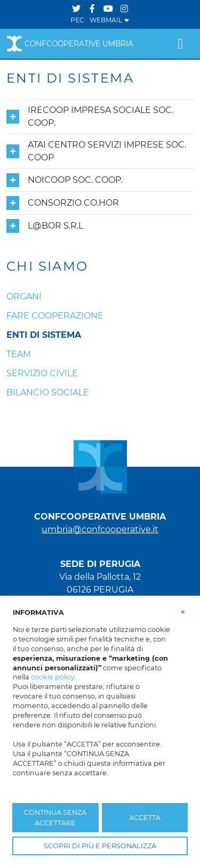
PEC (77, 20)
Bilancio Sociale (48, 392)
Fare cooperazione (55, 316)
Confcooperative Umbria (70, 44)
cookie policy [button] (53, 677)
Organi (24, 297)
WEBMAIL (110, 20)
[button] (183, 612)
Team (19, 354)
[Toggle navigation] (181, 44)
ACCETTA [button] (145, 818)
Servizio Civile (42, 373)
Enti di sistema (44, 335)
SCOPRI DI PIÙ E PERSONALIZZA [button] (100, 846)
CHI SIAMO (47, 266)
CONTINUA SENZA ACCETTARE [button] (55, 817)
